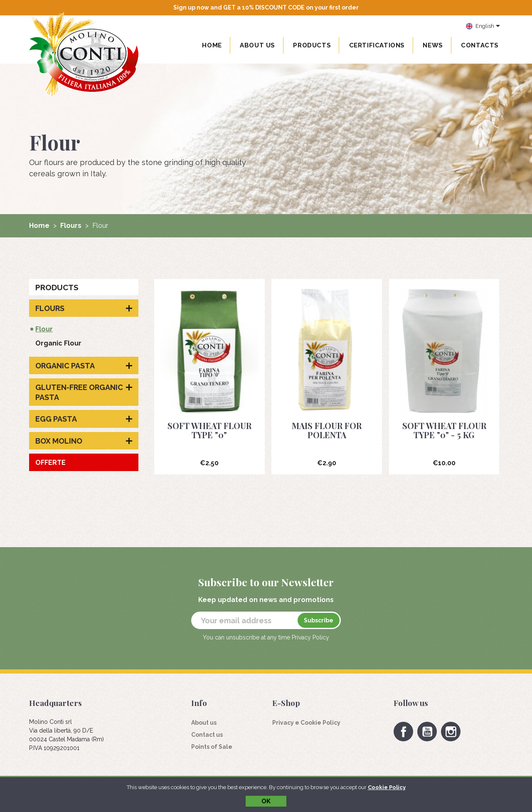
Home (212, 45)
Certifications (377, 45)
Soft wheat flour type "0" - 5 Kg (444, 430)
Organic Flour (58, 343)
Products (57, 287)
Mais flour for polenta (327, 430)
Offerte (50, 463)
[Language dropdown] (483, 27)
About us (257, 45)
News (433, 45)
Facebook (403, 732)
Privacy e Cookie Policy (306, 723)
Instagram (451, 732)
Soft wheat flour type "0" (209, 430)
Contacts (480, 45)
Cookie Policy (387, 787)
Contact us (207, 735)
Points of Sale (212, 747)
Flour (44, 329)
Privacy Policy (310, 637)
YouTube (427, 732)
